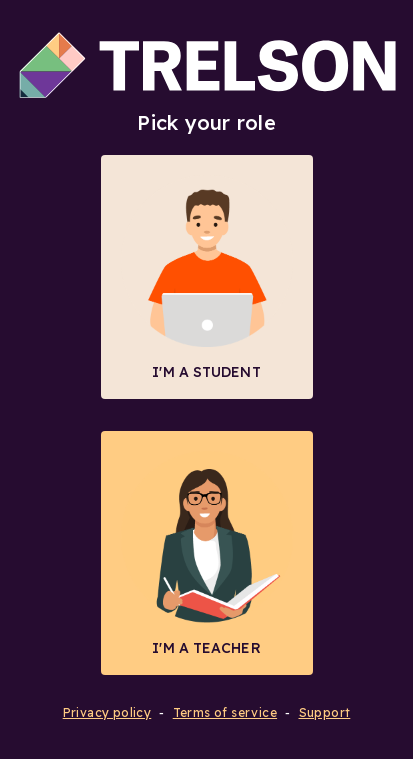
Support (325, 712)
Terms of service (225, 712)
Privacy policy (107, 712)
